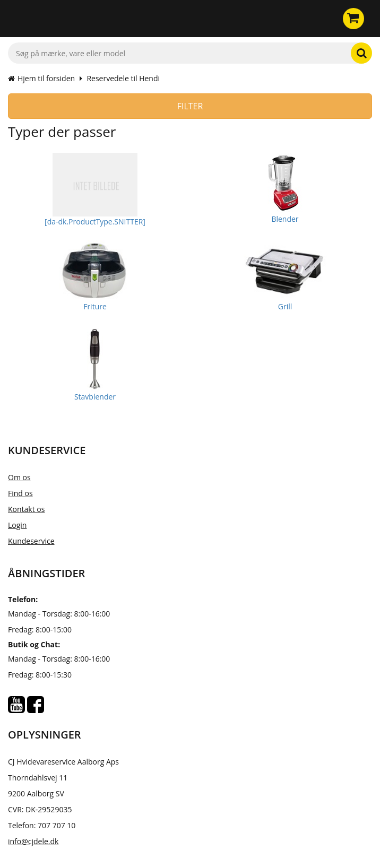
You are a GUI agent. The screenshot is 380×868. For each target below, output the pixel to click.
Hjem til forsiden (41, 78)
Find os (20, 493)
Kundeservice (31, 541)
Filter (190, 106)
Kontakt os (26, 509)
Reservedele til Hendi (123, 78)
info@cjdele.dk (33, 841)
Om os (19, 477)
